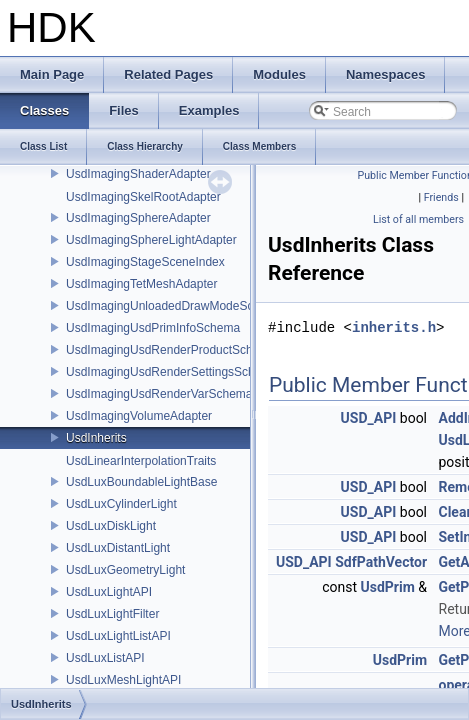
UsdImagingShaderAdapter (138, 174)
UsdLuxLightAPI (109, 592)
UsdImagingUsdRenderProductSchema (171, 350)
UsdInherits (96, 438)
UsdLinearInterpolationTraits (141, 461)
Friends (441, 197)
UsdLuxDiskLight (111, 526)
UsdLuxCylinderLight (121, 504)
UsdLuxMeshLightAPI (123, 680)
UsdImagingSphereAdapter (138, 218)
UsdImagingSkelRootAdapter (143, 197)
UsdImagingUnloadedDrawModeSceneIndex (184, 306)
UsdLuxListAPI (105, 658)
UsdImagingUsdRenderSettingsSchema (172, 372)
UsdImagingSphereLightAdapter (151, 240)
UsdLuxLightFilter (112, 614)
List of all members (418, 219)
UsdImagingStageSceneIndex (145, 262)
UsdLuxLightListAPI (118, 636)
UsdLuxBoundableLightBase (141, 482)
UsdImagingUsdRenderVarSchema (159, 394)
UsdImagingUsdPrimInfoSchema (153, 328)
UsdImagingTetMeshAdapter (141, 284)
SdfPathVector (381, 562)
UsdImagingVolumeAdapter (139, 416)
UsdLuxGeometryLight (125, 570)
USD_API (369, 418)
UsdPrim (388, 587)
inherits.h (394, 327)
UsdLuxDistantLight (118, 548)
